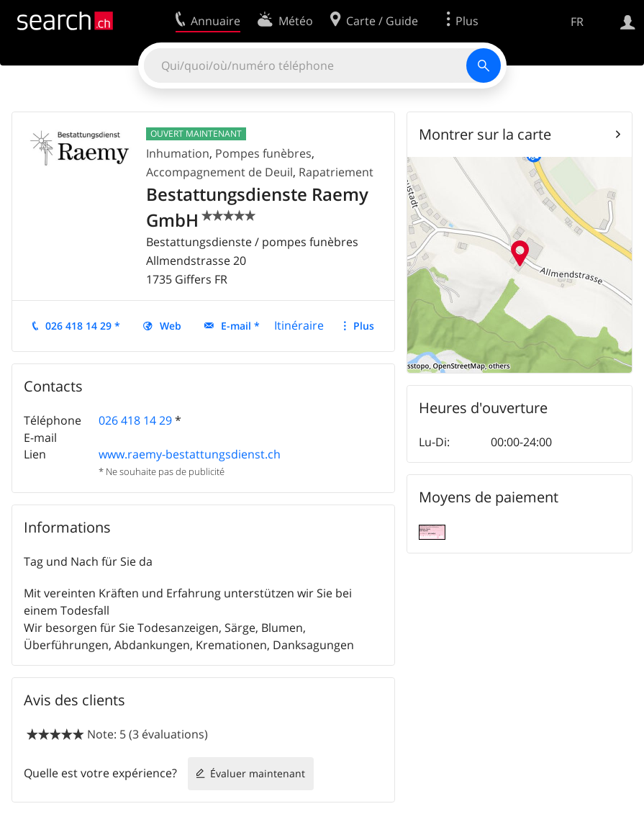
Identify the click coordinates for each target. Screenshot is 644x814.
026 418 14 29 (135, 420)
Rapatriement (336, 172)
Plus (364, 326)
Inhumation (178, 153)
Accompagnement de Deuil (219, 172)
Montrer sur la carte (485, 134)
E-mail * (240, 326)
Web (171, 326)
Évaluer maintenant (258, 773)
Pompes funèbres (263, 153)
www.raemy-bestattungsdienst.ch (190, 454)
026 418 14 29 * (83, 326)
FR (577, 22)
